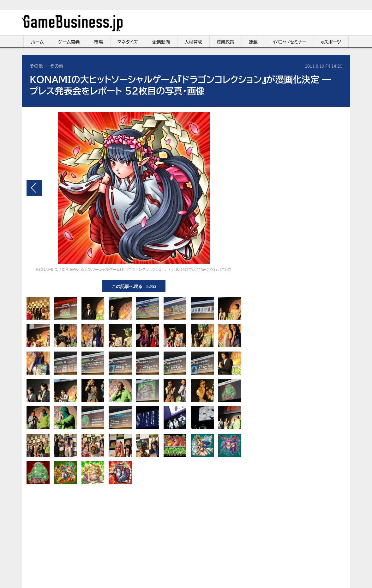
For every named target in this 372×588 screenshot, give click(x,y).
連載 (253, 42)
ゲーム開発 (69, 42)
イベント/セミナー (289, 42)
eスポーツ (331, 42)
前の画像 (34, 188)
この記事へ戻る (134, 286)
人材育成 (193, 42)
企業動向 (161, 42)
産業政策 (225, 42)
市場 (99, 42)
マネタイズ (128, 42)
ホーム (37, 42)
